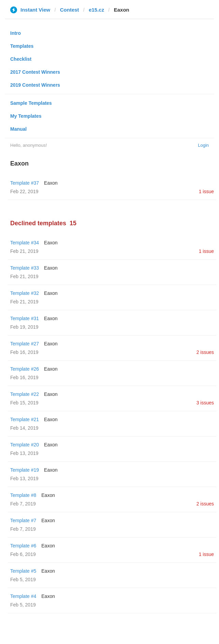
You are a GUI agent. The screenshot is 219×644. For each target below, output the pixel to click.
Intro (16, 33)
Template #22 (25, 394)
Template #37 (25, 183)
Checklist (21, 59)
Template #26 (25, 369)
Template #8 (23, 495)
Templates (22, 46)
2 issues (205, 352)
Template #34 (25, 243)
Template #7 (23, 520)
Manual (18, 129)
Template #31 (25, 318)
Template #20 (25, 445)
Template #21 (25, 419)
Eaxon (51, 183)
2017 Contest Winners (35, 72)
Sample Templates (31, 103)
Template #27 (25, 344)
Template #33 (25, 268)
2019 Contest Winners (35, 85)
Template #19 (25, 470)
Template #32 (25, 293)
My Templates (26, 116)
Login (203, 145)
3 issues (205, 403)
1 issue (206, 191)
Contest (70, 10)
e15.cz (96, 10)
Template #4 (23, 596)
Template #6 (23, 546)
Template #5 (23, 571)
